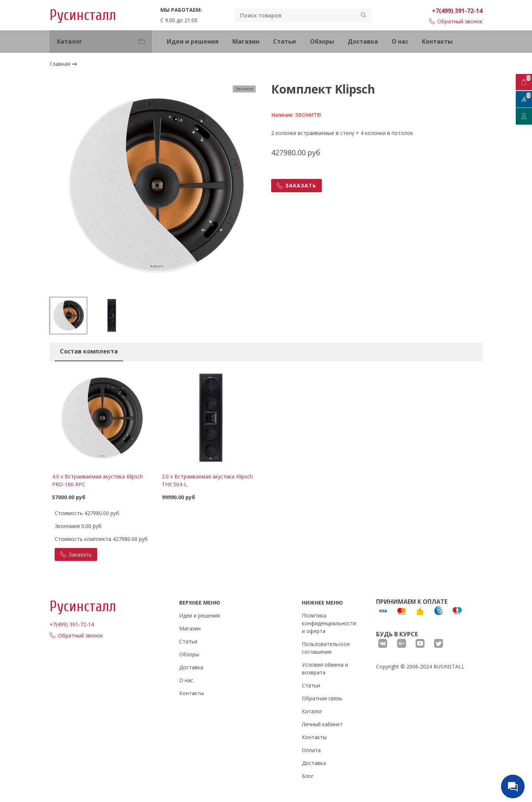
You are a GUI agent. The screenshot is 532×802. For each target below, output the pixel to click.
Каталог (312, 711)
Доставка (363, 41)
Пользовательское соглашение (326, 648)
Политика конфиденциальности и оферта (329, 623)
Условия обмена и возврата (325, 669)
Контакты (437, 41)
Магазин (246, 41)
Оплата (311, 750)
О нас (400, 41)
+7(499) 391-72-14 (457, 11)
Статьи (284, 41)
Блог (308, 776)
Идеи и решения (193, 41)
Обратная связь (322, 698)
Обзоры (322, 41)
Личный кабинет (322, 724)
